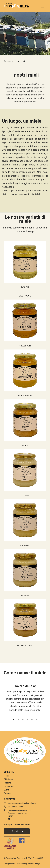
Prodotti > (8, 61)
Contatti (8, 793)
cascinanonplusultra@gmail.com (22, 803)
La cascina (9, 786)
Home (7, 776)
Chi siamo (8, 779)
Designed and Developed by (22, 864)
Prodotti (8, 783)
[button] (42, 6)
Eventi (7, 790)
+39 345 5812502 (15, 807)
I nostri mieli (20, 61)
